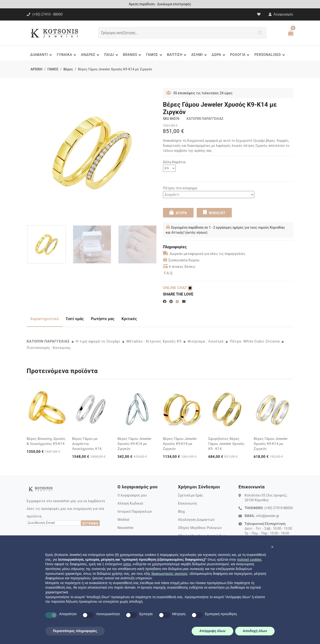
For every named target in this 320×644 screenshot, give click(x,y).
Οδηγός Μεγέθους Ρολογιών (200, 528)
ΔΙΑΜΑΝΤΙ (42, 55)
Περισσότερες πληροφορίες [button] (75, 631)
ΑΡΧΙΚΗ (37, 69)
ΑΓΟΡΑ (178, 212)
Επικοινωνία (187, 503)
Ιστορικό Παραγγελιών (135, 512)
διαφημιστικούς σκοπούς (169, 574)
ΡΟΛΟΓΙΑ (241, 55)
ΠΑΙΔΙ (112, 55)
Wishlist (123, 520)
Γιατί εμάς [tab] (75, 319)
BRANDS (133, 55)
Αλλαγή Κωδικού (130, 503)
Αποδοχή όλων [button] (255, 631)
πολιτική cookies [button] (249, 560)
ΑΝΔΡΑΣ (91, 55)
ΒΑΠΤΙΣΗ (177, 55)
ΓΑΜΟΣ (155, 55)
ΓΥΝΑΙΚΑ (67, 55)
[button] (272, 547)
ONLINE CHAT (178, 288)
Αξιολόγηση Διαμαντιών (196, 520)
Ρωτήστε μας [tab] (103, 319)
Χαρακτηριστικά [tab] (45, 319)
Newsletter (125, 528)
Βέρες (68, 69)
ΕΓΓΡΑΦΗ (90, 523)
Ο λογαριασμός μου (132, 495)
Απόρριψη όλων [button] (212, 631)
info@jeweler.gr (268, 516)
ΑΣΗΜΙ (200, 55)
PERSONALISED (270, 55)
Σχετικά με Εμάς (191, 495)
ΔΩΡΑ (219, 55)
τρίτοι (127, 564)
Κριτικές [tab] (129, 319)
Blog (181, 512)
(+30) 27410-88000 (279, 508)
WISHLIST (214, 212)
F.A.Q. (169, 273)
